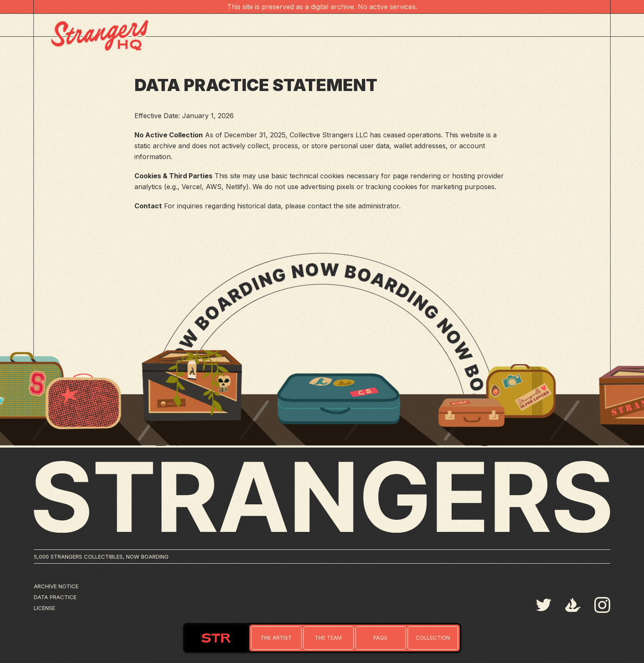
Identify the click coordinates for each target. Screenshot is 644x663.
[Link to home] (276, 638)
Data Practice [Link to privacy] (55, 597)
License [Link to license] (44, 608)
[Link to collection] (433, 638)
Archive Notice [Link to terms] (56, 586)
